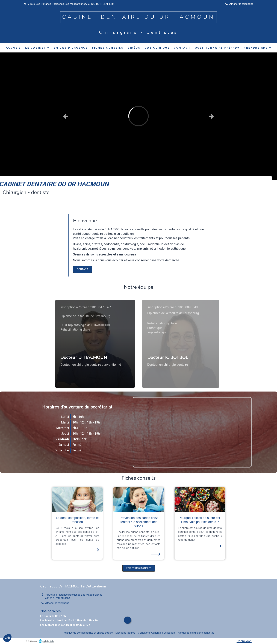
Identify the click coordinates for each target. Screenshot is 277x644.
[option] (138, 116)
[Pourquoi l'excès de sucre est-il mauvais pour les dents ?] (200, 500)
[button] (95, 344)
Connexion (244, 641)
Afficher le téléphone (241, 4)
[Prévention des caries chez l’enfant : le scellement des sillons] (139, 500)
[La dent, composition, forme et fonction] (77, 500)
